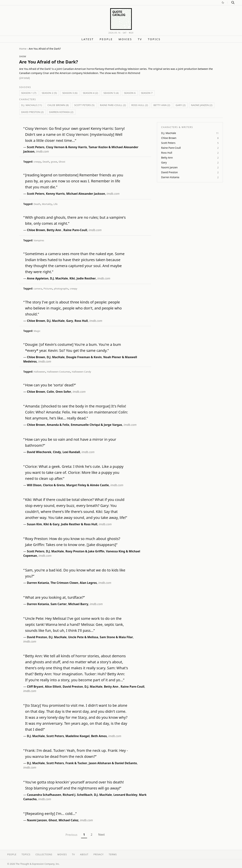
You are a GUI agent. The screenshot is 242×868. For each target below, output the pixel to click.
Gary (70, 321)
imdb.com (42, 151)
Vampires (39, 240)
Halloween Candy (81, 372)
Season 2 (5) (49, 93)
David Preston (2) (33, 112)
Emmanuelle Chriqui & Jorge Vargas (96, 425)
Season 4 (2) (90, 93)
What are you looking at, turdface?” (55, 597)
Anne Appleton (38, 278)
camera (38, 289)
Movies (125, 39)
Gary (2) (181, 105)
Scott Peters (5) (84, 105)
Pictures (48, 289)
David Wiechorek (39, 452)
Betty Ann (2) (162, 105)
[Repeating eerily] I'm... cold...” (51, 814)
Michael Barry (78, 604)
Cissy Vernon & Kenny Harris (67, 147)
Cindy (57, 452)
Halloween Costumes (59, 372)
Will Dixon (34, 485)
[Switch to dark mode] (223, 3)
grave (54, 162)
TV (140, 39)
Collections (44, 854)
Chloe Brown (36, 230)
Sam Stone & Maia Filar (116, 637)
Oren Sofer (63, 392)
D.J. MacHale (59, 278)
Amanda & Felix (58, 425)
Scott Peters (36, 147)
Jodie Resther (86, 278)
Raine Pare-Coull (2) (113, 105)
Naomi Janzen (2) (202, 105)
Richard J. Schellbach (78, 795)
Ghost (62, 162)
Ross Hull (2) (140, 105)
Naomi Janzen (37, 820)
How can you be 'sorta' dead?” (50, 385)
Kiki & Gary (51, 524)
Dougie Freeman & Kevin (84, 357)
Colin (50, 392)
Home (23, 49)
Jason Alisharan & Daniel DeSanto (113, 763)
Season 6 (130, 93)
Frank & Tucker (76, 763)
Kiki (72, 278)
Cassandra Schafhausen (44, 795)
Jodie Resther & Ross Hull (79, 524)
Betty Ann (54, 230)
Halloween (39, 372)
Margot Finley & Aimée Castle (87, 485)
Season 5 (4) (111, 93)
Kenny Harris (55, 194)
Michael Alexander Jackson (86, 194)
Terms (113, 854)
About (84, 854)
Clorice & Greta (54, 485)
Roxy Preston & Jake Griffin (85, 551)
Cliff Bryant (35, 687)
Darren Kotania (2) (61, 112)
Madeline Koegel (78, 736)
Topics (154, 39)
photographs (61, 289)
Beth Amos (99, 736)
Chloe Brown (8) (58, 105)
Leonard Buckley (125, 795)
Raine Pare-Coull (75, 230)
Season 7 (147, 93)
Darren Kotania (38, 583)
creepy (37, 162)
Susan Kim (34, 524)
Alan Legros (88, 583)
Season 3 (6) (70, 93)
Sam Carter (59, 604)
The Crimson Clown (64, 583)
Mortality (47, 204)
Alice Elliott (53, 687)
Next (101, 835)
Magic (37, 331)
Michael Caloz (68, 820)
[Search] (233, 3)
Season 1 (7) (29, 93)
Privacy (99, 854)
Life (55, 204)
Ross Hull (81, 321)
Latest (88, 39)
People (106, 39)
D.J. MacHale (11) (32, 105)
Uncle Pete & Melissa (83, 637)
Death (46, 162)
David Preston (37, 637)
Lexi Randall (71, 452)
